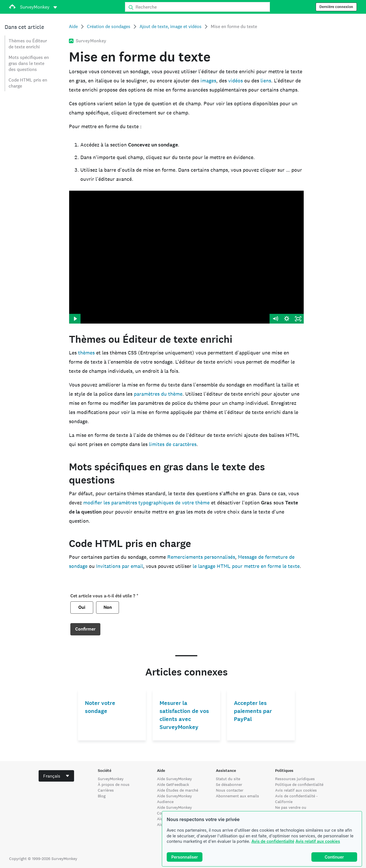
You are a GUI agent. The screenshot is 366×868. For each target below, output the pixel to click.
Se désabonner (229, 784)
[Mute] (275, 319)
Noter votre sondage (100, 707)
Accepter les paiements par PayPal (253, 711)
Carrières (106, 790)
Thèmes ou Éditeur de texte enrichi (28, 44)
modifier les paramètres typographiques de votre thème (146, 503)
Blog (102, 796)
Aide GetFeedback (173, 784)
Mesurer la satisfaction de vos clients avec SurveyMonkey (184, 715)
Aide (73, 26)
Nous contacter (230, 790)
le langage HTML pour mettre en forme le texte (246, 566)
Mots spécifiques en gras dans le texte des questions (29, 63)
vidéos (235, 81)
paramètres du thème (158, 394)
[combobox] (56, 776)
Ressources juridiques (295, 779)
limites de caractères (173, 444)
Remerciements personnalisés (201, 557)
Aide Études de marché (178, 790)
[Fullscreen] (298, 319)
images (208, 81)
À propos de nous (114, 784)
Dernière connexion (336, 7)
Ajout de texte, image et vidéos (171, 26)
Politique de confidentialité (299, 784)
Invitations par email (120, 566)
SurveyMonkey (111, 779)
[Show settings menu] (287, 319)
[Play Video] (75, 319)
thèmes (86, 353)
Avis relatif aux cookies (318, 841)
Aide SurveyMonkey (174, 779)
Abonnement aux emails (237, 796)
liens (266, 81)
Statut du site (228, 779)
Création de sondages (109, 26)
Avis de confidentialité (273, 841)
